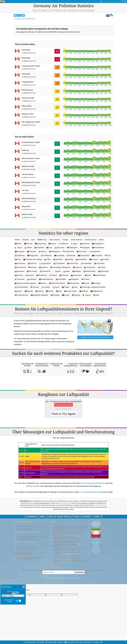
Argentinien (45, 263)
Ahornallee (26, 74)
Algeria (87, 295)
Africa (101, 240)
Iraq (59, 291)
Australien (97, 255)
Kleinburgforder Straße (31, 182)
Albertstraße (27, 106)
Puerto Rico (73, 263)
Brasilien (58, 259)
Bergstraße (26, 58)
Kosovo (43, 283)
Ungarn (30, 275)
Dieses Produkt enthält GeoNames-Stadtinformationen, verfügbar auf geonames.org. (68, 563)
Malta (87, 275)
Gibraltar (32, 279)
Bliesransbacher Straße (31, 158)
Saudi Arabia (70, 291)
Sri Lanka (82, 251)
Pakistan (84, 291)
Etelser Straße (27, 214)
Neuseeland (84, 255)
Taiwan (28, 244)
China (18, 244)
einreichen (79, 598)
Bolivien (32, 263)
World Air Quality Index (65, 528)
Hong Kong (40, 244)
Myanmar (60, 247)
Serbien (86, 279)
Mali (96, 295)
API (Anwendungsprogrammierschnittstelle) (31, 582)
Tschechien (90, 267)
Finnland (20, 279)
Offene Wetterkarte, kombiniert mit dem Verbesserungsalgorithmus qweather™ (66, 566)
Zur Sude (25, 190)
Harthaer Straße (28, 166)
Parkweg (25, 150)
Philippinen (55, 251)
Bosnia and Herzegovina (26, 283)
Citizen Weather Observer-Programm (66, 569)
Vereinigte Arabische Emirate (93, 287)
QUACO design (58, 589)
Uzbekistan (46, 255)
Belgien (77, 271)
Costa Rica (99, 263)
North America (77, 240)
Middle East (42, 240)
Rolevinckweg (27, 90)
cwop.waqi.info (57, 571)
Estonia (32, 267)
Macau (52, 244)
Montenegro (73, 283)
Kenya (66, 295)
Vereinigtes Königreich (60, 267)
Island (85, 283)
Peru (18, 259)
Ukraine (35, 287)
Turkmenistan (22, 295)
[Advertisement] (64, 316)
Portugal (96, 283)
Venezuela (20, 263)
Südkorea (63, 244)
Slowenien (76, 275)
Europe (65, 240)
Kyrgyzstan (33, 255)
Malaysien (72, 247)
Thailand (39, 247)
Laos (49, 247)
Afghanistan (97, 291)
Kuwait (40, 291)
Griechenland (21, 287)
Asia (33, 240)
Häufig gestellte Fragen (25, 568)
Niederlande (90, 271)
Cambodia (59, 255)
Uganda (76, 295)
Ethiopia (55, 295)
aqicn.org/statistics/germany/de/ (26, 19)
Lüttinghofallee (28, 82)
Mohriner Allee (28, 114)
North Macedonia (57, 283)
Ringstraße (26, 206)
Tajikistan (20, 255)
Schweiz (77, 267)
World (17, 240)
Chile (48, 259)
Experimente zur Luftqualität (26, 563)
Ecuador (105, 259)
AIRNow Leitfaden (33, 511)
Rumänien (42, 275)
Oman (18, 291)
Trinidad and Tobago (33, 259)
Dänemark (103, 271)
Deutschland (99, 275)
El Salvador (59, 263)
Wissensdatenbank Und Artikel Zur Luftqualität (32, 561)
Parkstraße (26, 50)
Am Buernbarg (27, 174)
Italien (102, 267)
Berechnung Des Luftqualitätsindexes (29, 573)
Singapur (85, 247)
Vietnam (32, 251)
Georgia (46, 287)
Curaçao (94, 259)
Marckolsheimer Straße (31, 142)
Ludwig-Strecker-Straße (31, 66)
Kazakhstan (95, 251)
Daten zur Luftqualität (24, 571)
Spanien (43, 267)
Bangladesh (98, 244)
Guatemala (86, 263)
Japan (74, 244)
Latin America (55, 240)
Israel (56, 287)
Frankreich (20, 267)
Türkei (66, 287)
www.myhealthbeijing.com (90, 517)
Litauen (19, 275)
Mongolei (20, 251)
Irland (53, 275)
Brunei (42, 251)
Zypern (57, 271)
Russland (85, 244)
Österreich (45, 271)
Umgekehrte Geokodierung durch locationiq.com (69, 581)
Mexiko (69, 259)
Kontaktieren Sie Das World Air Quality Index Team (31, 552)
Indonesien (68, 251)
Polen (67, 271)
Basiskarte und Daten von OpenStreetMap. (67, 583)
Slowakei (20, 271)
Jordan (50, 291)
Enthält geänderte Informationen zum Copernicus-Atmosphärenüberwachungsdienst (69, 574)
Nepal (18, 247)
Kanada (71, 255)
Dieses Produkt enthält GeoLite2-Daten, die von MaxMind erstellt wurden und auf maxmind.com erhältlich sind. (68, 558)
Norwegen (32, 271)
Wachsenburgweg (29, 198)
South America (91, 240)
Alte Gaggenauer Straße (31, 122)
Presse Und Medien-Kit (24, 554)
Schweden (61, 279)
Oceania (25, 240)
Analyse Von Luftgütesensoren (27, 564)
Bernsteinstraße (28, 98)
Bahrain (29, 291)
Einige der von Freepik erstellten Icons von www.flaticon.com (67, 578)
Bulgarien (74, 279)
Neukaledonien (46, 279)
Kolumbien (81, 259)
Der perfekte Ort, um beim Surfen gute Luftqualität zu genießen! (69, 586)
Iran (75, 287)
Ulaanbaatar (98, 247)
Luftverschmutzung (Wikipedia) (93, 508)
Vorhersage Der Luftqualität (26, 574)
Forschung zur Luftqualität (27, 558)
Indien (28, 247)
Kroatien (64, 275)
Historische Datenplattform (25, 584)
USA (108, 255)
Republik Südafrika (40, 295)
